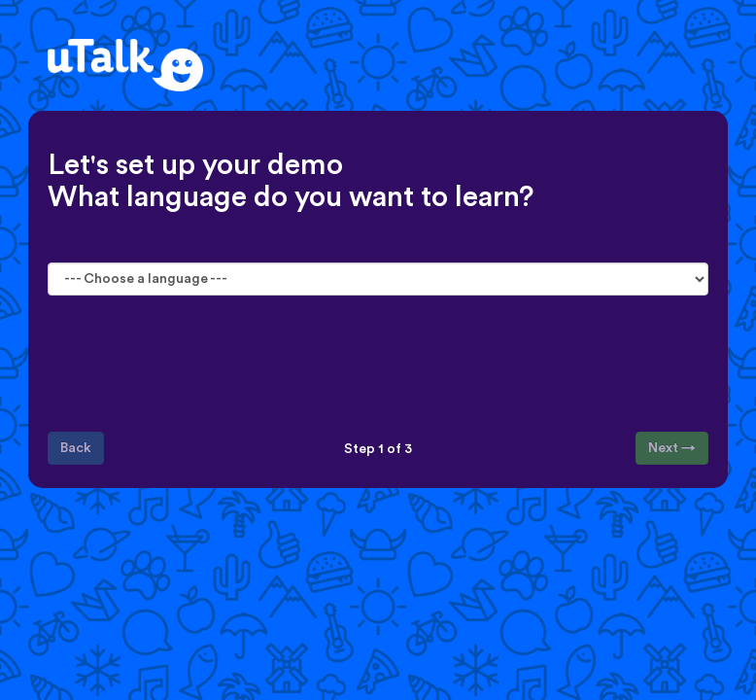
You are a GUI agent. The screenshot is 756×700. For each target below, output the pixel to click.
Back (76, 448)
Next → (672, 448)
